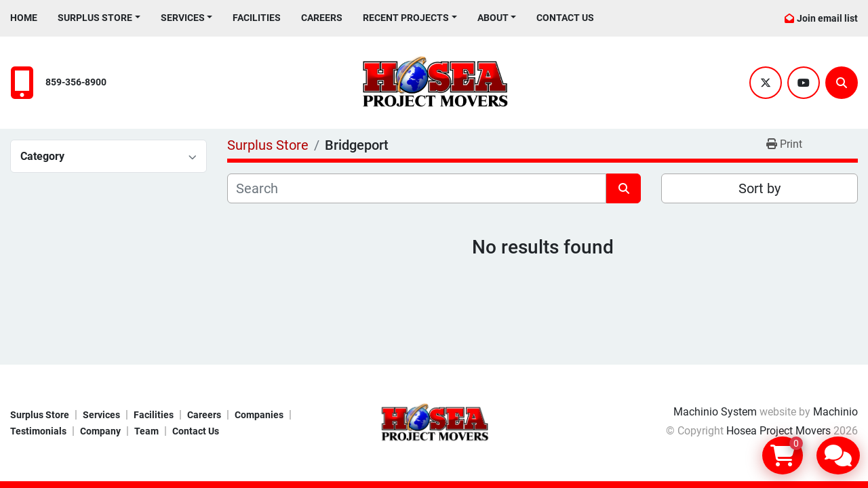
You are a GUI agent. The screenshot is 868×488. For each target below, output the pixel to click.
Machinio (835, 412)
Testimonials (38, 431)
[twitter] (766, 83)
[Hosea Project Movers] (434, 422)
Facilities (257, 18)
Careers (322, 18)
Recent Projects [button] (406, 18)
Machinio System (715, 412)
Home (24, 18)
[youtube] (804, 83)
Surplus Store (95, 18)
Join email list (827, 18)
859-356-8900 (76, 82)
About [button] (493, 18)
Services (183, 18)
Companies (259, 415)
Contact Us (565, 18)
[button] (99, 18)
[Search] (842, 83)
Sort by (759, 188)
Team (146, 431)
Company (100, 431)
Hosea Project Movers (778, 431)
